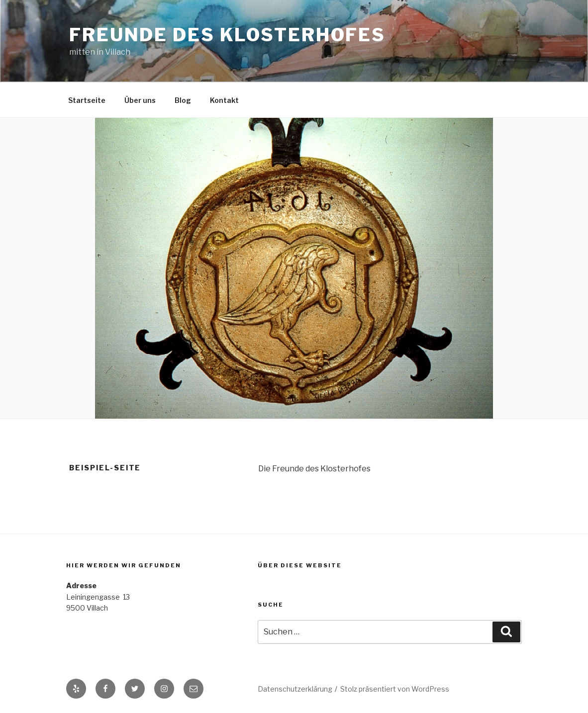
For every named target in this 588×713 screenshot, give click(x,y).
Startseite (87, 100)
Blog (183, 100)
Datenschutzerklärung (295, 689)
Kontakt (224, 100)
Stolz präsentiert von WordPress (395, 689)
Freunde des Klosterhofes (227, 35)
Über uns (140, 100)
